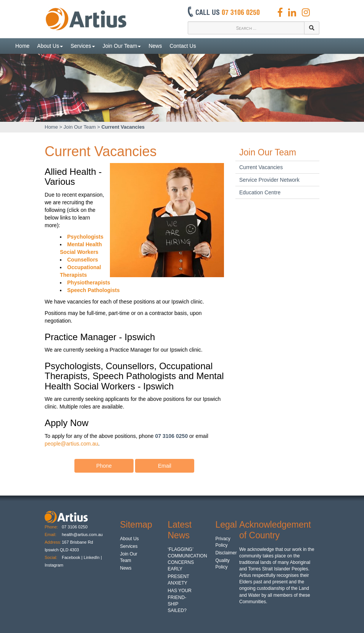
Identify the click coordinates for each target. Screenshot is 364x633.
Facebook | (72, 557)
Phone (104, 463)
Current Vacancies (123, 127)
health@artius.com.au (82, 534)
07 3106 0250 (75, 527)
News (155, 46)
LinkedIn (92, 557)
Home (22, 46)
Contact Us (183, 46)
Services (83, 46)
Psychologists (85, 237)
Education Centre (260, 192)
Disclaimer (226, 553)
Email (165, 463)
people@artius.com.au (71, 444)
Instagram (55, 565)
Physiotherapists (89, 283)
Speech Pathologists (93, 290)
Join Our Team (122, 46)
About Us (50, 46)
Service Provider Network (269, 180)
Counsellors (83, 260)
